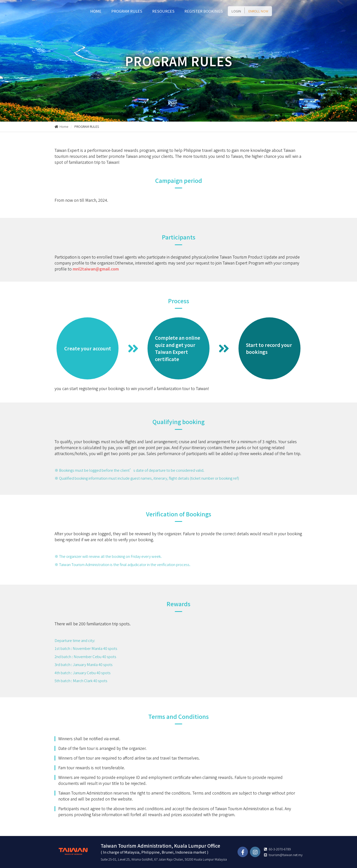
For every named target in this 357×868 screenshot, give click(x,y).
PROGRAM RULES (127, 11)
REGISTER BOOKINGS (204, 11)
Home (61, 126)
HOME (96, 11)
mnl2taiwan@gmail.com (96, 269)
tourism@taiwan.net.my (286, 855)
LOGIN (236, 11)
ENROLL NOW (258, 11)
